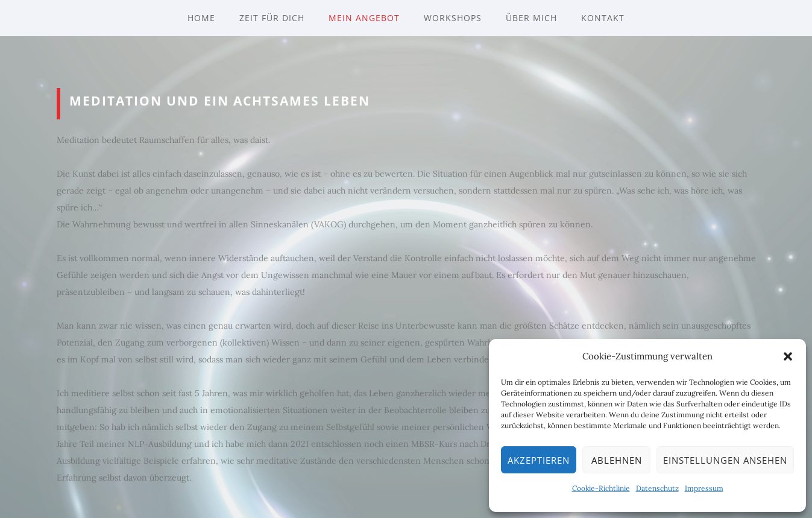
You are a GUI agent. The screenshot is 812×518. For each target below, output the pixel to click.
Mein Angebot (364, 18)
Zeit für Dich (272, 18)
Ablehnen (617, 460)
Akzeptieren (539, 460)
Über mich (531, 18)
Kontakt (603, 18)
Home (201, 18)
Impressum (704, 488)
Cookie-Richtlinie (601, 488)
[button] (788, 356)
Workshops (453, 18)
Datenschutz (657, 488)
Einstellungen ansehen (725, 460)
